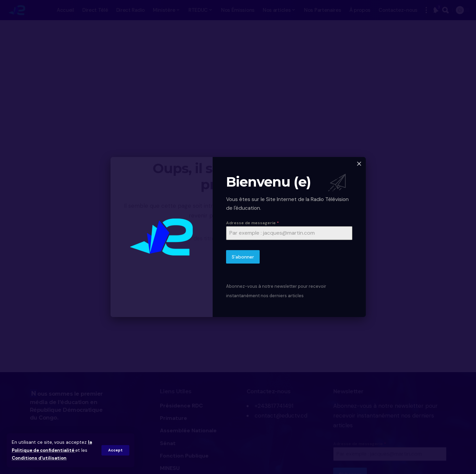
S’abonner (243, 257)
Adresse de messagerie (252, 223)
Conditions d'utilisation (40, 458)
